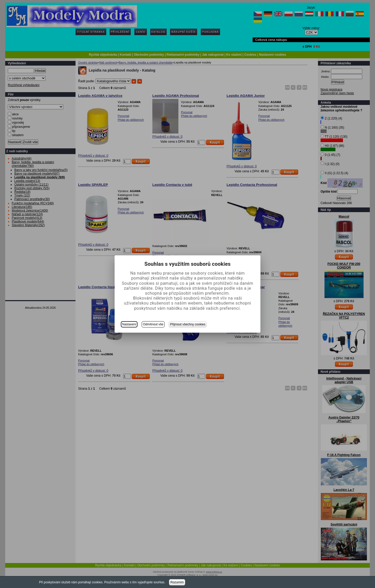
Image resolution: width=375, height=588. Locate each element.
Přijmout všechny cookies (188, 324)
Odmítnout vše (153, 324)
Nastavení (129, 324)
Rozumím (177, 582)
